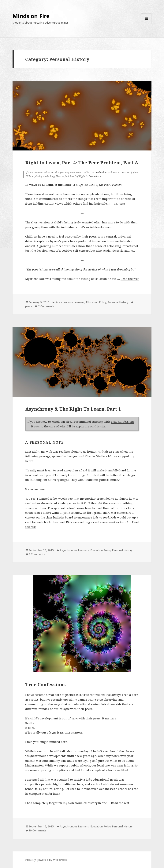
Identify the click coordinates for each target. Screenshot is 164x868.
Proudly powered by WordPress (46, 860)
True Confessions (98, 172)
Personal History (118, 302)
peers (29, 306)
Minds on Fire (31, 16)
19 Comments (37, 830)
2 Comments (46, 306)
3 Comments (37, 554)
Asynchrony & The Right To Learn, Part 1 (73, 409)
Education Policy (96, 302)
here (99, 176)
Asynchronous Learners (70, 302)
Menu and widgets (146, 24)
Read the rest (130, 279)
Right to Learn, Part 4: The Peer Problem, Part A (82, 163)
